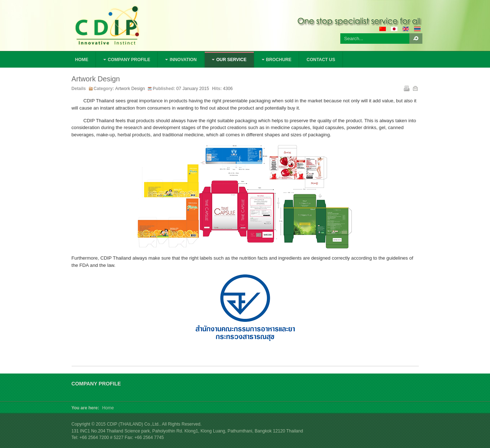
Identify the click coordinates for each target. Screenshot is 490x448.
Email (415, 88)
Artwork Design (96, 79)
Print (406, 88)
